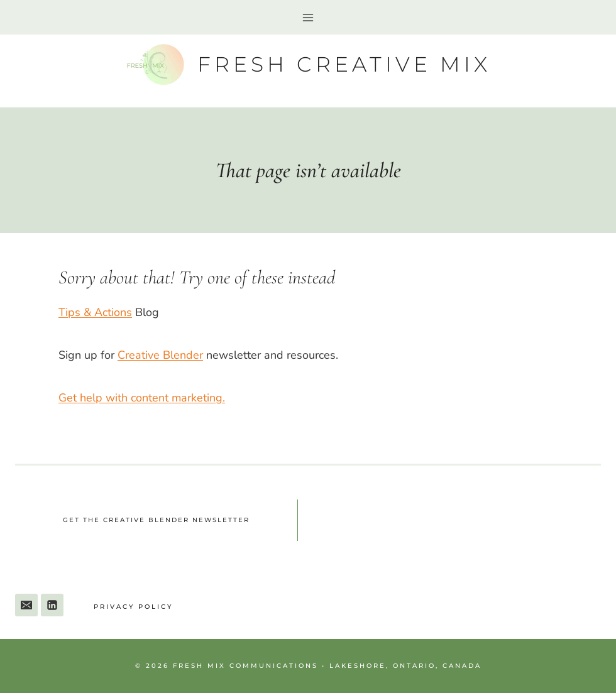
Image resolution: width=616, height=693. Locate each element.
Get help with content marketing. (142, 398)
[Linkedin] (52, 605)
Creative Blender (160, 355)
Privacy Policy (133, 607)
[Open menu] (308, 17)
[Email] (26, 605)
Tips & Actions (95, 312)
